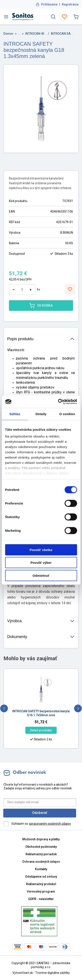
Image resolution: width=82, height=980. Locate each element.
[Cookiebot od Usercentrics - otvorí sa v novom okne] (58, 402)
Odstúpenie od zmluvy (41, 877)
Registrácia (70, 4)
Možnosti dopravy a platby (41, 839)
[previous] (4, 708)
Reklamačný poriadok (41, 854)
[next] (78, 708)
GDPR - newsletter (41, 899)
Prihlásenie (49, 4)
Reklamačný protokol (41, 884)
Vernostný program (41, 891)
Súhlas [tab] (15, 414)
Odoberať (40, 813)
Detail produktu (25, 730)
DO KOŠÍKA (41, 306)
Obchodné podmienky (41, 847)
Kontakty (41, 869)
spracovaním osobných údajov (50, 824)
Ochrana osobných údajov (41, 862)
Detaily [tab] (41, 414)
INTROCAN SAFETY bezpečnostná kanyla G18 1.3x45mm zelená (62, 34)
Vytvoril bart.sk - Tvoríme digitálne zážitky (41, 973)
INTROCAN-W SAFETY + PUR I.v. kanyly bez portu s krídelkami (36, 34)
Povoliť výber (41, 563)
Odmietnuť (41, 575)
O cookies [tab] (67, 414)
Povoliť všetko (41, 550)
